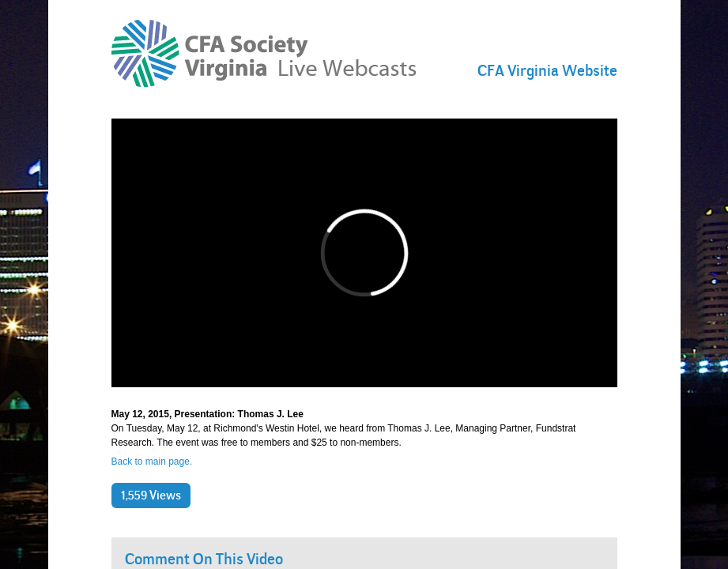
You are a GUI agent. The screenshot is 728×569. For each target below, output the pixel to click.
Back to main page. (152, 462)
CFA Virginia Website (547, 70)
